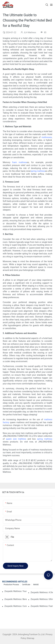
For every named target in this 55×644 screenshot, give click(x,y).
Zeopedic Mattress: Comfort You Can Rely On (16, 606)
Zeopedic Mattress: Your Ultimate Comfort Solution (15, 591)
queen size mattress (16, 439)
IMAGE (36, 585)
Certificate (26, 585)
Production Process (11, 585)
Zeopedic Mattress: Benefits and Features (16, 599)
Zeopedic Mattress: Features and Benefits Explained (42, 606)
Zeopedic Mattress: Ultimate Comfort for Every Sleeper (42, 599)
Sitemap (30, 638)
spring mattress (38, 171)
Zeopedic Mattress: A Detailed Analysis (42, 592)
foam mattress (19, 162)
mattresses (47, 137)
